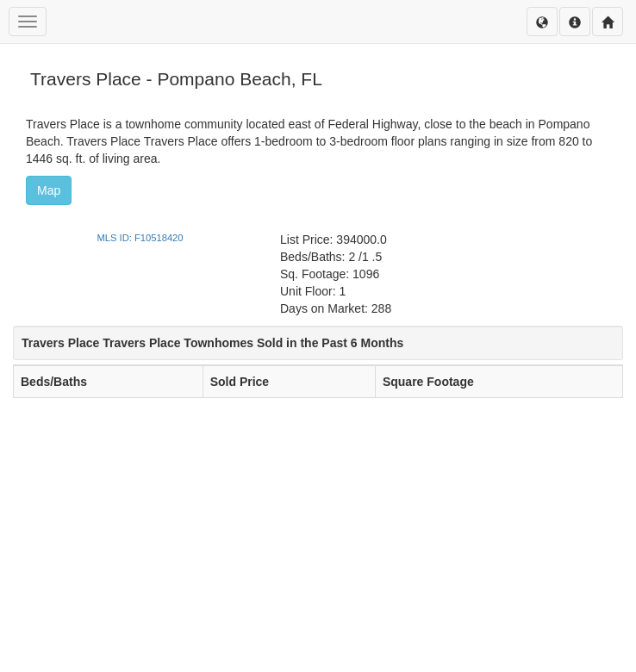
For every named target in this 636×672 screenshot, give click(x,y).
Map (49, 190)
